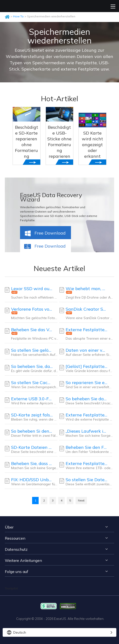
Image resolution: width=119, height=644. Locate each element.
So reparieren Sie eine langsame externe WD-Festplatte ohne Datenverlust (87, 383)
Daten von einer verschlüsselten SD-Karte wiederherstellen (87, 350)
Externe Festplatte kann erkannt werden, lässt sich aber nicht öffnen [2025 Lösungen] (87, 415)
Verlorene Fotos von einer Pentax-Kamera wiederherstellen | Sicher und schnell (32, 309)
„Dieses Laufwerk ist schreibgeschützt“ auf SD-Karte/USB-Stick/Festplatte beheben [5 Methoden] (87, 431)
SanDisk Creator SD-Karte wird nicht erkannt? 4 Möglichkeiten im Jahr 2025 (87, 309)
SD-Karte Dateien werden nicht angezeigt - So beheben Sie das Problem (32, 447)
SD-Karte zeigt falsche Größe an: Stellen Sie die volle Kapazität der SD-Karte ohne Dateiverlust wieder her (32, 415)
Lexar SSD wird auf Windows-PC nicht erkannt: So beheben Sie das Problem (32, 289)
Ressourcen (15, 538)
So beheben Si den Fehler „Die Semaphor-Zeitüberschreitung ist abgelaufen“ (32, 431)
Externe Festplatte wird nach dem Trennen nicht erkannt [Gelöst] (87, 330)
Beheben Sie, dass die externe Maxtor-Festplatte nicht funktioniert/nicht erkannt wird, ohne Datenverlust (32, 464)
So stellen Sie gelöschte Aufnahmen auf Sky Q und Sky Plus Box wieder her (32, 350)
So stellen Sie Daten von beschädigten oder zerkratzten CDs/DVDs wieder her (87, 480)
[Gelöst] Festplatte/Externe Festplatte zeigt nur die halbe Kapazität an (87, 366)
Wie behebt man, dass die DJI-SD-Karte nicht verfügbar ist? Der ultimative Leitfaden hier (87, 289)
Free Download (45, 234)
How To (18, 16)
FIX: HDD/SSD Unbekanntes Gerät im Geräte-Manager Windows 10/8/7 (32, 480)
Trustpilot (11, 588)
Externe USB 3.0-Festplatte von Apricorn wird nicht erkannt (32, 399)
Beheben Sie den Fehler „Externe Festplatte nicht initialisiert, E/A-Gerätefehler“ (87, 447)
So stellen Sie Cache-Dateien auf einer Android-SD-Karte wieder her (32, 383)
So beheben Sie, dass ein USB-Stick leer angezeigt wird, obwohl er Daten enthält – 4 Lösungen (32, 366)
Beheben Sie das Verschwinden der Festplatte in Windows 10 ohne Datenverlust (32, 330)
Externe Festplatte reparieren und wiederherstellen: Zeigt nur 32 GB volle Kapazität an (87, 464)
